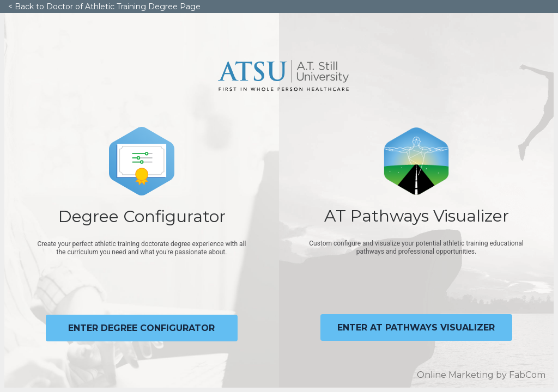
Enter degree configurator (141, 328)
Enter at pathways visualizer (416, 327)
